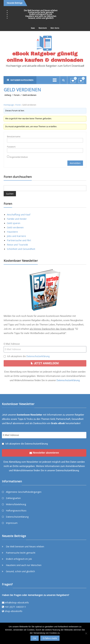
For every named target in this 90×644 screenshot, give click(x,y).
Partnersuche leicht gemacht (41, 12)
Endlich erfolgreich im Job (41, 14)
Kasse (33, 28)
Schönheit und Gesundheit (21, 249)
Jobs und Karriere (16, 236)
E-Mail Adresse (12, 344)
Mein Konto (55, 28)
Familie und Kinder (17, 219)
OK (35, 638)
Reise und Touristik (17, 245)
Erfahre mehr (50, 638)
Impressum (12, 523)
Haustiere (12, 232)
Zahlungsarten (13, 498)
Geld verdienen (15, 227)
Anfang (8, 95)
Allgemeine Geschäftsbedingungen (24, 492)
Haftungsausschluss (16, 511)
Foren (18, 105)
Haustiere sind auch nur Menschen (41, 16)
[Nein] (86, 633)
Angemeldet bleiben (19, 157)
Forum (17, 95)
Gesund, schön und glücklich (41, 18)
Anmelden (75, 163)
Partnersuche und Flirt (19, 240)
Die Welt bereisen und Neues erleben (41, 10)
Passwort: (11, 147)
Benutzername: (14, 137)
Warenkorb (43, 28)
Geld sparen (14, 223)
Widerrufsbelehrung (16, 504)
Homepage (9, 105)
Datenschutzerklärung (38, 356)
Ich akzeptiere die (28, 356)
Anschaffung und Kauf (19, 214)
